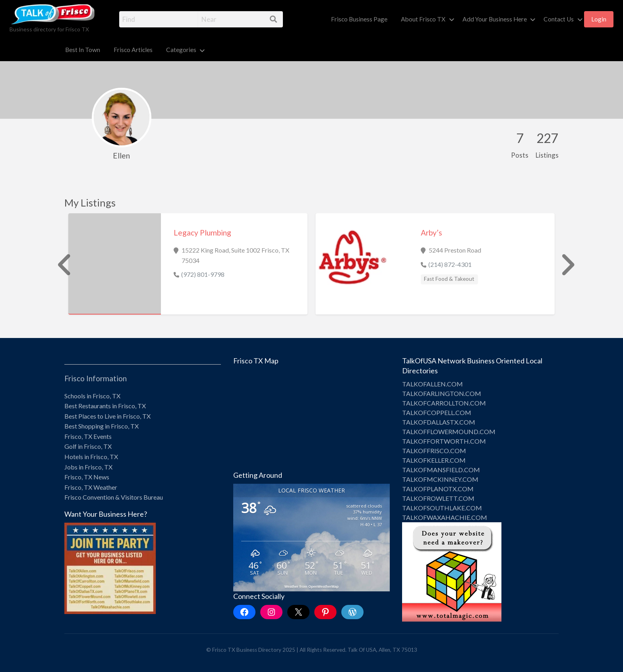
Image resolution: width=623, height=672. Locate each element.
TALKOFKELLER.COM (434, 460)
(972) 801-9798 (203, 274)
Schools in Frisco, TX (92, 396)
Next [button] (563, 265)
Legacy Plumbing (202, 233)
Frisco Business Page (359, 19)
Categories (181, 50)
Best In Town (83, 50)
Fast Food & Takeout (449, 279)
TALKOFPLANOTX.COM (438, 489)
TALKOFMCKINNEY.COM (440, 479)
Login (599, 19)
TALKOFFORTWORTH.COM (444, 441)
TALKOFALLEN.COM (432, 384)
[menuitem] (359, 19)
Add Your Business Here (495, 19)
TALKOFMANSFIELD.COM (441, 470)
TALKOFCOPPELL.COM (437, 412)
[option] (188, 264)
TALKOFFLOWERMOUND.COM (449, 432)
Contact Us (559, 19)
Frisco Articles (133, 50)
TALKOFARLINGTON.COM (442, 393)
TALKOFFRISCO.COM (434, 451)
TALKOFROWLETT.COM (438, 498)
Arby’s (431, 233)
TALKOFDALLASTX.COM (439, 422)
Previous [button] (60, 265)
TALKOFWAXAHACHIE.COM (445, 517)
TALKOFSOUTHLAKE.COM (442, 508)
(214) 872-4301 (450, 264)
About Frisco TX (423, 19)
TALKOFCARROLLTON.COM (444, 403)
